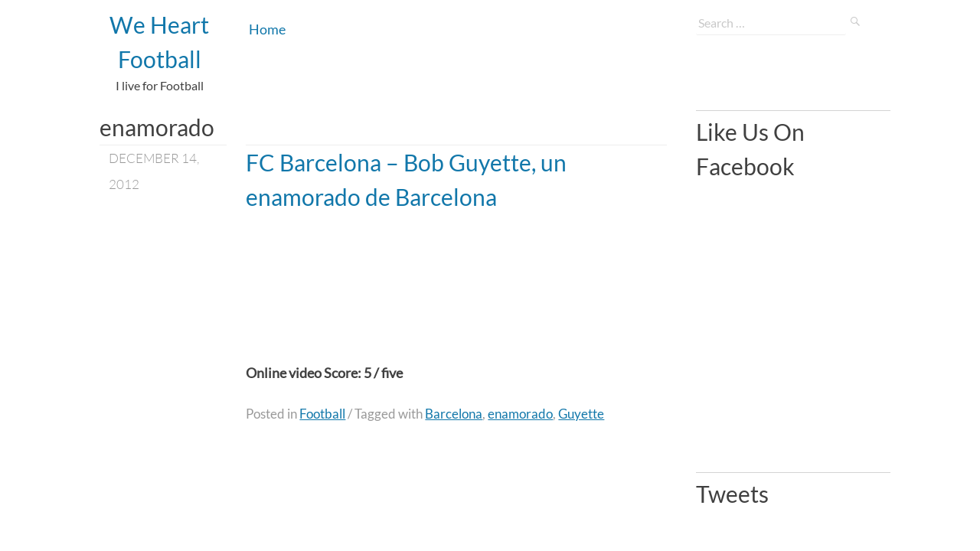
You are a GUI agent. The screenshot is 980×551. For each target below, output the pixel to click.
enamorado (520, 414)
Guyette (581, 414)
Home (267, 29)
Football (322, 414)
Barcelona (454, 414)
